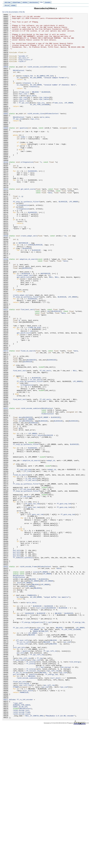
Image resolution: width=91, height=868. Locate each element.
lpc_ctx (41, 121)
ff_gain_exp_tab (64, 602)
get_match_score (28, 224)
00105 (6, 192)
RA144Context (19, 82)
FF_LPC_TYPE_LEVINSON (40, 123)
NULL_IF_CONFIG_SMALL (35, 856)
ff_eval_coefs (19, 789)
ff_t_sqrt (48, 744)
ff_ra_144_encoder (25, 837)
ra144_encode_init (35, 78)
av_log (20, 90)
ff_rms (40, 787)
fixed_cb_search (28, 418)
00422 (6, 677)
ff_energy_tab (28, 744)
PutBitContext (48, 494)
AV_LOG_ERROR (36, 90)
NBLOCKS (35, 108)
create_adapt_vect (29, 280)
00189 (6, 308)
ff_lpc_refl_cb (50, 779)
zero (21, 502)
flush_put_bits (20, 815)
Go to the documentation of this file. (14, 12)
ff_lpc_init (24, 121)
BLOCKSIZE (46, 108)
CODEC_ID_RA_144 (20, 845)
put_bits (17, 658)
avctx (22, 119)
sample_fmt (28, 88)
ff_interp (31, 792)
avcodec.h (23, 65)
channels (27, 97)
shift (19, 697)
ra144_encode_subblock (31, 487)
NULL (51, 330)
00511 (6, 837)
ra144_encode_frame (28, 677)
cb (65, 280)
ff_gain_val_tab (32, 602)
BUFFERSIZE (23, 289)
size (74, 151)
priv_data (32, 112)
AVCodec (13, 837)
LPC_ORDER (69, 121)
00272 (6, 418)
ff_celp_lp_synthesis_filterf (26, 239)
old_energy (75, 792)
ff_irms (28, 563)
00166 (6, 280)
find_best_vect (27, 369)
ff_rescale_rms (33, 802)
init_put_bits (19, 774)
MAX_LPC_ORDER (47, 694)
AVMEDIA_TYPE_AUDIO (22, 843)
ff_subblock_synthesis (23, 666)
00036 (6, 78)
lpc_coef (23, 114)
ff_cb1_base (26, 584)
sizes (35, 684)
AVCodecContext (51, 78)
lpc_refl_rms (25, 787)
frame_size (24, 108)
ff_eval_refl (23, 766)
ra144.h (22, 71)
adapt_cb (51, 550)
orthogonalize (27, 192)
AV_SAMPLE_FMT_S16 (45, 88)
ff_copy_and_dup (24, 561)
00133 (6, 224)
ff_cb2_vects (45, 477)
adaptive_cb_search (28, 308)
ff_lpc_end (18, 140)
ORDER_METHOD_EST (41, 755)
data (50, 229)
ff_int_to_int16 (24, 768)
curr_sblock (38, 520)
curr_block (42, 727)
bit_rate (23, 110)
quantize (23, 151)
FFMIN (31, 291)
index (23, 162)
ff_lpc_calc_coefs (21, 751)
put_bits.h (23, 67)
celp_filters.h (25, 69)
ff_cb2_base (26, 593)
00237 (6, 369)
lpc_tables (44, 114)
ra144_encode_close (36, 134)
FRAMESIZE (32, 712)
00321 (6, 487)
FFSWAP (16, 822)
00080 (6, 151)
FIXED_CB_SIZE (34, 390)
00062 (6, 134)
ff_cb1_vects (45, 442)
